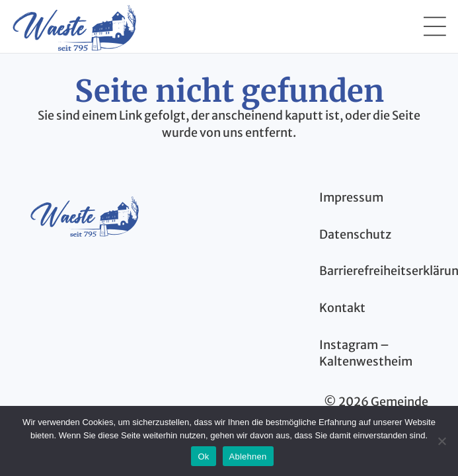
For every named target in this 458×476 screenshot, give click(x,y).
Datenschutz (355, 234)
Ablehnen (248, 456)
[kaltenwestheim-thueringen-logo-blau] (84, 215)
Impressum (351, 197)
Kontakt (342, 308)
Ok (203, 456)
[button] (435, 27)
